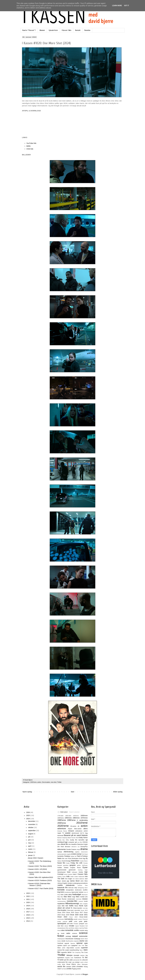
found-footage (66, 861)
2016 (28, 915)
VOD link (30, 149)
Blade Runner (72, 838)
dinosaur (68, 847)
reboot (66, 926)
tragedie (67, 958)
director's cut (75, 847)
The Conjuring (76, 952)
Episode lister (53, 30)
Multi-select (63, 812)
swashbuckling (74, 950)
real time (60, 926)
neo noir (65, 906)
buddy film (74, 840)
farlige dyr (73, 856)
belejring (65, 838)
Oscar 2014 (61, 913)
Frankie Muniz (84, 861)
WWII (74, 967)
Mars (78, 897)
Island (77, 879)
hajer (86, 870)
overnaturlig (69, 919)
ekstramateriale (62, 854)
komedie (61, 890)
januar (31, 855)
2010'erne (82, 823)
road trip (82, 928)
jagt (68, 881)
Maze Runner (62, 899)
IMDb (28, 146)
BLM (77, 838)
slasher (82, 941)
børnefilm (81, 840)
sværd (67, 950)
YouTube (64, 969)
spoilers (60, 946)
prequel (82, 924)
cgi (87, 840)
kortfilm (85, 890)
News (76, 906)
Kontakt (78, 30)
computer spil (73, 842)
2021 (28, 899)
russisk (82, 930)
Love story (68, 894)
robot (63, 930)
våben (79, 964)
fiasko (60, 858)
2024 (28, 819)
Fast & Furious (82, 856)
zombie (69, 969)
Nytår (86, 906)
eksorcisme (84, 852)
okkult (60, 908)
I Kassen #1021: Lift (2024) (37, 869)
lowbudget (77, 894)
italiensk (82, 879)
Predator (76, 924)
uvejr (70, 962)
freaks (68, 863)
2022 (28, 896)
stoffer (64, 948)
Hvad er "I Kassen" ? (29, 30)
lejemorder (75, 892)
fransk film (61, 863)
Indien (72, 877)
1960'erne (76, 818)
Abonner (42, 30)
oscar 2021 (83, 915)
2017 (28, 912)
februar (31, 852)
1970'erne (84, 818)
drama (84, 849)
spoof (65, 946)
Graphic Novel (75, 868)
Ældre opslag (118, 792)
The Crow (84, 952)
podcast (65, 921)
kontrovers (78, 890)
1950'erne (68, 818)
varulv (82, 962)
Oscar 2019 (65, 915)
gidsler (79, 865)
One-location (46, 782)
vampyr (77, 962)
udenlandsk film (77, 960)
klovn (86, 888)
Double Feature (71, 849)
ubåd (71, 960)
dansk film (65, 844)
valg (73, 962)
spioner (79, 943)
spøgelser (74, 946)
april (30, 846)
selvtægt (68, 936)
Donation (87, 30)
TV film (85, 958)
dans (59, 844)
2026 (28, 812)
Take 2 (81, 950)
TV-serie (60, 960)
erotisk (74, 854)
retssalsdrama (61, 928)
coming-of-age (63, 842)
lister (62, 895)
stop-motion (70, 948)
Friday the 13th (76, 863)
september (32, 831)
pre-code (70, 924)
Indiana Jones (62, 877)
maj (30, 843)
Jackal (64, 881)
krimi (62, 892)
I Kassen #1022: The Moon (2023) (40, 866)
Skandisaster (69, 939)
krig (59, 892)
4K (79, 826)
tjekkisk (82, 955)
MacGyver (85, 895)
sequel (75, 936)
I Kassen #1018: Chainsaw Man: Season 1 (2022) (39, 884)
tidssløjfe (76, 955)
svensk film (61, 950)
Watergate (85, 964)
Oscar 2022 (62, 917)
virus (64, 964)
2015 (28, 918)
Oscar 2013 (84, 910)
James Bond (75, 881)
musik (86, 901)
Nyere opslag (27, 792)
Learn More (117, 6)
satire (68, 933)
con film (80, 842)
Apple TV (61, 833)
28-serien (73, 826)
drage (78, 849)
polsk (81, 921)
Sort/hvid (60, 943)
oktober (31, 827)
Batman (60, 838)
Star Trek (81, 946)
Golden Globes (63, 868)
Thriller (59, 782)
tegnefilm (64, 952)
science (75, 933)
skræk (63, 941)
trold (72, 958)
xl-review (80, 967)
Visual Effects (71, 964)
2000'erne (62, 823)
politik (76, 921)
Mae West (67, 897)
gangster (73, 865)
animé (86, 831)
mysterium (61, 904)
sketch (82, 939)
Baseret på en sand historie (76, 835)
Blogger (85, 974)
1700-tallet (60, 816)
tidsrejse (70, 955)
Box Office (66, 840)
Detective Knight (82, 844)
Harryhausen (62, 872)
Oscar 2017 (79, 913)
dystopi (60, 852)
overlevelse (61, 919)
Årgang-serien (76, 969)
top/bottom (61, 958)
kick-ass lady (73, 888)
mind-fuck (79, 899)
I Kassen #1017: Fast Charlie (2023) (40, 888)
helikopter (75, 872)
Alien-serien (78, 829)
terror (69, 952)
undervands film (63, 962)
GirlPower (85, 865)
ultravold (85, 960)
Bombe (59, 840)
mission (85, 899)
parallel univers (78, 919)
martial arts (84, 897)
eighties (77, 852)
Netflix (71, 906)
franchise (75, 861)
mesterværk (71, 899)
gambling (66, 865)
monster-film (72, 901)
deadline (74, 844)
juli (29, 837)
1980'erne (62, 820)
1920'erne (76, 816)
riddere (77, 928)
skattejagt (77, 939)
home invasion (68, 874)
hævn (75, 874)
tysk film (66, 960)
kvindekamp (68, 892)
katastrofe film (63, 888)
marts (30, 849)
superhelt (84, 948)
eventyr (79, 854)
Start (72, 792)
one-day (85, 908)
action (39, 782)
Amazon (71, 831)
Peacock (85, 919)
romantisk (69, 930)
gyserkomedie (62, 870)
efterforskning (68, 852)
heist (69, 872)
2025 (28, 815)
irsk (74, 879)
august (31, 834)
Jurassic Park (83, 885)
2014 (28, 921)
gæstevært (72, 870)
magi (73, 897)
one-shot (54, 782)
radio (86, 924)
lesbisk (81, 892)
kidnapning (81, 888)
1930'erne (84, 816)
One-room (70, 910)
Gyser (85, 867)
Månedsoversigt (72, 904)
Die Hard (61, 847)
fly (87, 858)
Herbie (81, 872)
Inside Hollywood (79, 877)
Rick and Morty (70, 928)
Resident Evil (84, 926)
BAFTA (82, 833)
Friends (85, 863)
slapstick (76, 941)
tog (87, 955)
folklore (59, 861)
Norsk (81, 906)
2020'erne (33, 782)
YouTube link (31, 143)
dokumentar (62, 849)
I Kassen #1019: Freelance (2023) (40, 880)
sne (86, 941)
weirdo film (61, 967)
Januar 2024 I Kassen (35, 858)
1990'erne (71, 820)
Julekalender (70, 885)
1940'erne (61, 818)
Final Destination (73, 859)
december (32, 821)
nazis (59, 906)
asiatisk (68, 833)
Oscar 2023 (73, 917)
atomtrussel (75, 833)
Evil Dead (85, 854)
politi (71, 921)
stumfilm (78, 948)
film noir (65, 859)
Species (73, 943)
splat (86, 943)
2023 (28, 893)
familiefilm (61, 856)
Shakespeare (61, 939)
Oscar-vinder (83, 917)
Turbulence (78, 958)
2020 (28, 902)
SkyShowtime (70, 941)
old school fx (67, 908)
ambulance (79, 831)
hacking (80, 870)
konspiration (70, 890)
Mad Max (60, 897)
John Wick (84, 881)
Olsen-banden (78, 908)
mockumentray (62, 901)
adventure (62, 829)
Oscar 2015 (70, 913)
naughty (85, 904)
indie (68, 876)
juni (30, 840)
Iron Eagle (68, 879)
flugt (84, 859)
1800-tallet (68, 816)
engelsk (69, 854)
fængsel (60, 865)
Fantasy (67, 856)
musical (81, 901)
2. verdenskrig (82, 820)
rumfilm (76, 930)
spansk (67, 943)
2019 (28, 906)
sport (69, 946)
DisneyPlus (84, 847)
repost (77, 926)
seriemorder (83, 936)
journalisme (84, 883)
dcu (70, 844)
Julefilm (60, 885)
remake (72, 926)
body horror (83, 838)
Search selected (74, 812)
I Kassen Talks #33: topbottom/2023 (40, 877)
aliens (85, 829)
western (69, 967)
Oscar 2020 (74, 915)
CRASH (85, 842)
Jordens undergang (74, 883)
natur (81, 904)
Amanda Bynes (62, 831)
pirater (59, 921)
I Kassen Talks (67, 30)
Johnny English (62, 883)
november (32, 824)
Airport (70, 829)
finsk (81, 859)
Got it (126, 6)
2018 (28, 909)
